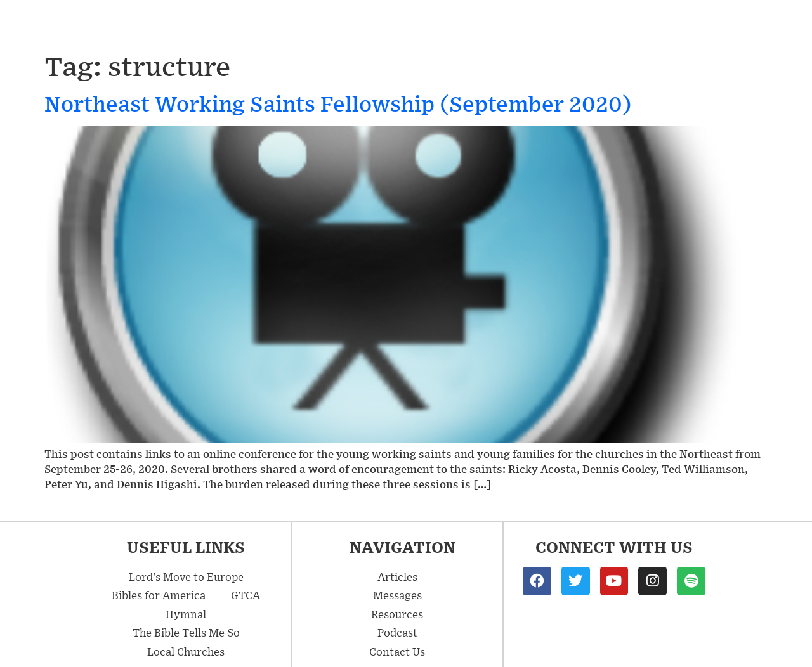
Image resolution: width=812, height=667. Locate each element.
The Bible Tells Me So (186, 632)
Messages (404, 24)
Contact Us (756, 24)
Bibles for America (159, 595)
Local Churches (186, 651)
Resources (589, 24)
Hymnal (186, 614)
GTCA (246, 595)
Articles (499, 24)
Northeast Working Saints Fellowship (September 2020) (338, 103)
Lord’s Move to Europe (186, 576)
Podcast (671, 24)
